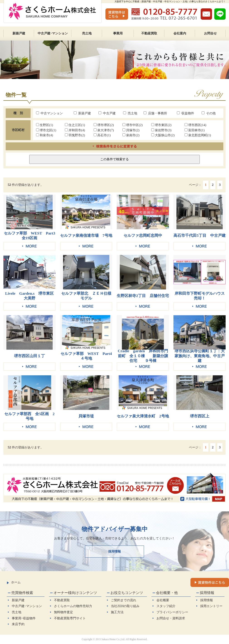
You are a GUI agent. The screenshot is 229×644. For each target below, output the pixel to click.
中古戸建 (107, 113)
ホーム (14, 582)
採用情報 (114, 551)
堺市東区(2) (161, 125)
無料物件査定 (63, 612)
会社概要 (163, 600)
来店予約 (18, 624)
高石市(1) (102, 135)
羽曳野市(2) (75, 135)
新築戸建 (82, 113)
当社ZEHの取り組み (125, 606)
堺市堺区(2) (104, 125)
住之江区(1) (75, 125)
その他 (209, 113)
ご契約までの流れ (124, 600)
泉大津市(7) (104, 130)
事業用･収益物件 (24, 618)
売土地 (130, 113)
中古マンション (49, 113)
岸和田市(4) (75, 130)
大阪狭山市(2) (163, 135)
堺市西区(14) (195, 125)
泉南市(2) (131, 135)
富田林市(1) (195, 130)
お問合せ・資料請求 (171, 618)
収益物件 (185, 113)
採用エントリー (211, 606)
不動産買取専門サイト (70, 618)
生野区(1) (45, 125)
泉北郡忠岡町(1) (198, 135)
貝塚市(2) (131, 130)
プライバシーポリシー (172, 612)
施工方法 (117, 612)
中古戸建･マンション (27, 606)
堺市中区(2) (133, 125)
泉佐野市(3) (161, 130)
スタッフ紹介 (166, 606)
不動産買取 (62, 600)
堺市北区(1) (46, 130)
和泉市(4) (45, 135)
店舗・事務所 (155, 113)
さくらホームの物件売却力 (73, 606)
